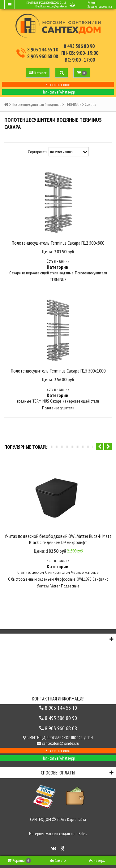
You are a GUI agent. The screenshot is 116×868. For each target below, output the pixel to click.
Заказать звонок (58, 85)
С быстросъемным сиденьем (31, 579)
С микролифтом (58, 572)
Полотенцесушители (28, 104)
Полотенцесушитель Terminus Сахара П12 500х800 (58, 243)
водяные (54, 104)
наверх (97, 860)
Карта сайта (77, 819)
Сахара (15, 273)
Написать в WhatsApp (58, 92)
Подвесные (70, 586)
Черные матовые (85, 572)
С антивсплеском (31, 572)
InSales (81, 834)
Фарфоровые (65, 579)
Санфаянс (100, 579)
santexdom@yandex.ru (55, 6)
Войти (91, 3)
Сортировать (38, 152)
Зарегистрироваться (100, 7)
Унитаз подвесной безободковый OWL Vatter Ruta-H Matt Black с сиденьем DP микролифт (58, 539)
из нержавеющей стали (40, 273)
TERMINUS (73, 104)
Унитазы (43, 586)
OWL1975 (84, 579)
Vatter (55, 586)
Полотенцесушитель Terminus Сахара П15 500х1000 (58, 371)
